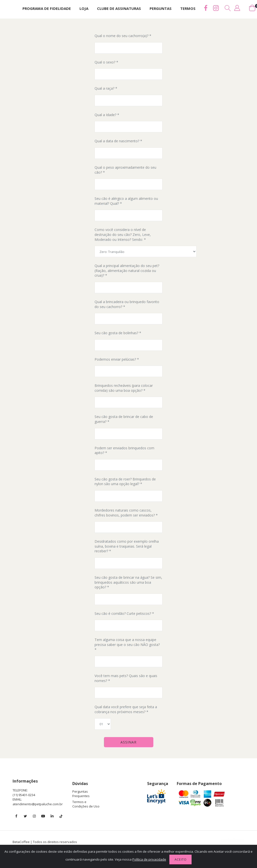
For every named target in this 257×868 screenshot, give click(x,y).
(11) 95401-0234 (24, 795)
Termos (188, 8)
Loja (84, 8)
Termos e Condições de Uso (86, 804)
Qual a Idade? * (107, 115)
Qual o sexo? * (106, 62)
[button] (228, 8)
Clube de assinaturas (119, 8)
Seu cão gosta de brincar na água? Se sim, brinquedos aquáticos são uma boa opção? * (128, 582)
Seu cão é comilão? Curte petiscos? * (124, 613)
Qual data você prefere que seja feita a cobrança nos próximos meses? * (126, 709)
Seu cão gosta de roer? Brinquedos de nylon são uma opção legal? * (125, 482)
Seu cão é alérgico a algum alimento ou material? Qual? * (126, 201)
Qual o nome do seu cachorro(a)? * (123, 36)
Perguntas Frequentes (81, 794)
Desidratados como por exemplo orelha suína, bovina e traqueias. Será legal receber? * (127, 546)
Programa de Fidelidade (47, 8)
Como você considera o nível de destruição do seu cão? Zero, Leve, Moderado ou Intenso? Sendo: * (123, 234)
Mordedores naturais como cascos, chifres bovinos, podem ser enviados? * (126, 513)
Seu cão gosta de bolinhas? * (118, 333)
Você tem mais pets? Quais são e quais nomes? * (126, 678)
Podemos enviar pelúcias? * (117, 359)
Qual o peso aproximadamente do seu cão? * (125, 170)
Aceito (181, 859)
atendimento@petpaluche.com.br (38, 804)
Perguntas (161, 8)
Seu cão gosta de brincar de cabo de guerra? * (124, 419)
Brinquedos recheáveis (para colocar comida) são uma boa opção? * (124, 388)
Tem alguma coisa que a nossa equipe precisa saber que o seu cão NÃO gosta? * (127, 644)
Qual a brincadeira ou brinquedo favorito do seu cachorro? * (127, 304)
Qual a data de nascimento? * (118, 141)
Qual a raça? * (106, 88)
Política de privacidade (149, 859)
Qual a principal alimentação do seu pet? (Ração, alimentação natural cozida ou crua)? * (127, 270)
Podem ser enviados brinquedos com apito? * (124, 450)
